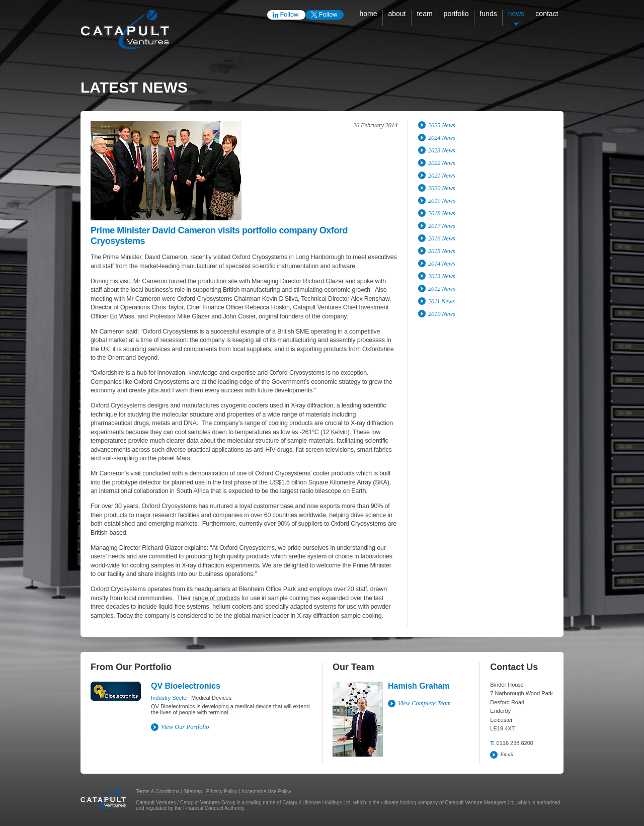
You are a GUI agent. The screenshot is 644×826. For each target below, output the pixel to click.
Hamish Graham (419, 686)
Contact (547, 14)
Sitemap (193, 792)
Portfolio (456, 14)
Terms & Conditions (158, 792)
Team (424, 14)
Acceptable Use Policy (267, 792)
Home (368, 14)
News (516, 14)
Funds (488, 14)
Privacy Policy (222, 792)
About (397, 14)
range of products (216, 598)
